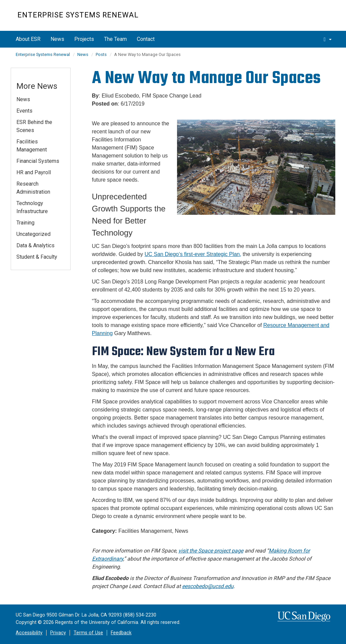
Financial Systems (38, 161)
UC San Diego (290, 19)
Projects (84, 39)
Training (25, 223)
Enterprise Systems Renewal (78, 15)
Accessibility (29, 633)
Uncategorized (33, 234)
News (57, 39)
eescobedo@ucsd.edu (208, 586)
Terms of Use (88, 633)
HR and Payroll (34, 172)
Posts (101, 54)
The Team (115, 39)
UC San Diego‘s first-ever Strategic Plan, (193, 254)
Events (24, 111)
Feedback (121, 633)
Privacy (58, 633)
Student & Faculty (37, 257)
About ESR (28, 39)
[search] (328, 39)
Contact (146, 39)
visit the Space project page (211, 551)
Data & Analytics (35, 245)
